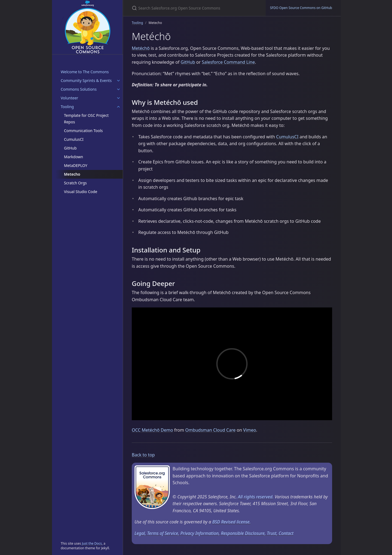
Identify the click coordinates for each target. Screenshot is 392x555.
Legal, (141, 533)
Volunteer (69, 98)
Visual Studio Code (81, 192)
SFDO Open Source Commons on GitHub (301, 8)
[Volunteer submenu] (118, 98)
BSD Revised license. (232, 522)
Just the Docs (92, 543)
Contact (286, 533)
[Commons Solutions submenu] (118, 89)
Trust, (273, 533)
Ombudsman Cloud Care (210, 430)
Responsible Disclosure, (244, 533)
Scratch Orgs (75, 183)
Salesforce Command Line (228, 62)
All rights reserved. (256, 497)
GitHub (70, 148)
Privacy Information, (200, 533)
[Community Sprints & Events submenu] (118, 81)
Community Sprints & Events (86, 80)
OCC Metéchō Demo (152, 430)
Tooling (67, 107)
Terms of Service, (164, 533)
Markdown (73, 157)
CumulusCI (74, 139)
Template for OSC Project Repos (86, 119)
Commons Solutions (79, 89)
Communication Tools (83, 131)
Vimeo (249, 430)
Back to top (143, 455)
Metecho (72, 174)
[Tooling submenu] (118, 107)
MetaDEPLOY (76, 165)
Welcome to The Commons (85, 72)
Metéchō (141, 48)
